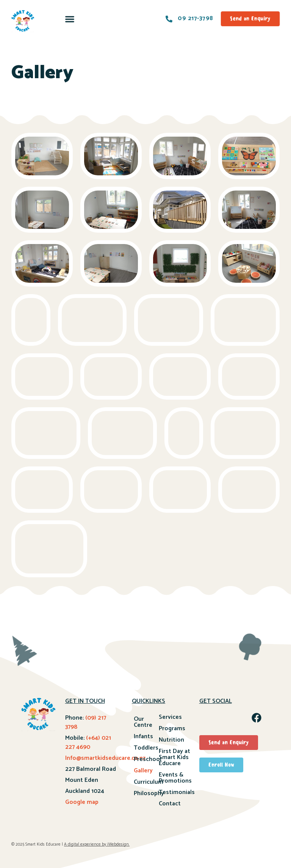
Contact (170, 804)
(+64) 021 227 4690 (88, 743)
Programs (172, 729)
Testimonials (177, 792)
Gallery (143, 771)
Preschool (146, 759)
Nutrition (171, 740)
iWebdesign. (118, 844)
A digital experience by (85, 844)
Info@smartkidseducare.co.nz (105, 758)
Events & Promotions (175, 778)
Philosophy (146, 793)
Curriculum (146, 782)
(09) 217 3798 (86, 722)
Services (170, 717)
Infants (143, 736)
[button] (70, 19)
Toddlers (146, 748)
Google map (82, 802)
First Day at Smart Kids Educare (174, 757)
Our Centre (143, 722)
